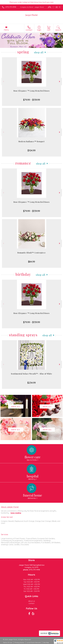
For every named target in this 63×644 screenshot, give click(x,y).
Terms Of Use (8, 642)
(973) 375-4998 (11, 7)
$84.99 (31, 262)
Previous (3, 81)
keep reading (16, 513)
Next (60, 81)
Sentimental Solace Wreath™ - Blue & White (32, 374)
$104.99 (31, 150)
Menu (6, 30)
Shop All (39, 52)
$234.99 (31, 383)
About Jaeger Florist (10, 507)
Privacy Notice (19, 642)
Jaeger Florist (31, 15)
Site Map (46, 642)
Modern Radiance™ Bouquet (31, 141)
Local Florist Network (34, 642)
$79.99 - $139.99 (32, 100)
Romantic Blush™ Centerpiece (32, 253)
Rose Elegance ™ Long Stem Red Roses (31, 91)
